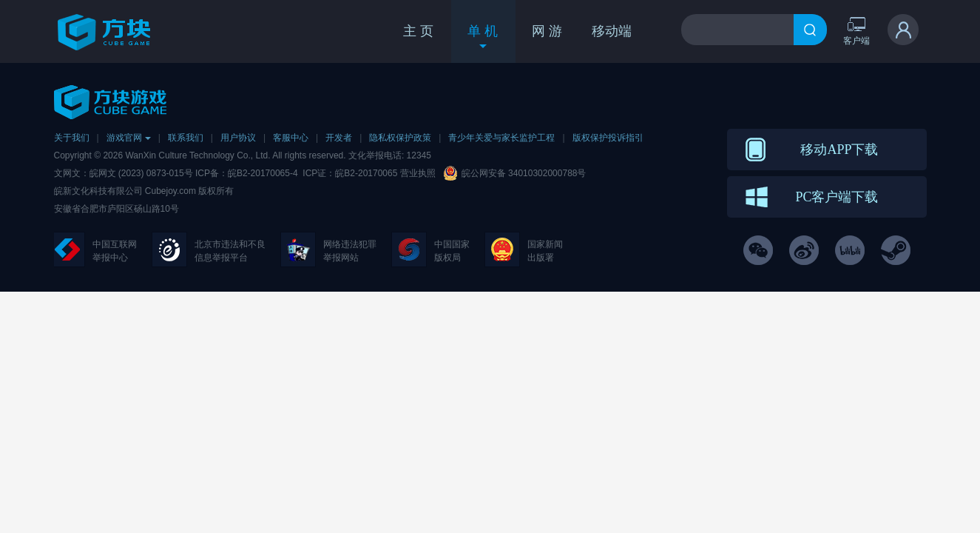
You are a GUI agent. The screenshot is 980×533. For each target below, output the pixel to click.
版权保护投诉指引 (608, 138)
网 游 (547, 31)
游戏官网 (129, 138)
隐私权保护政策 (400, 138)
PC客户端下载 (837, 197)
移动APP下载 (839, 150)
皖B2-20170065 (367, 173)
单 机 (483, 38)
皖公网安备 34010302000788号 (524, 173)
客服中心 (291, 138)
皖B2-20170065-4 (263, 173)
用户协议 (238, 138)
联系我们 (186, 138)
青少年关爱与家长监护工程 (501, 138)
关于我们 (72, 138)
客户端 (856, 31)
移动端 (612, 31)
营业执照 (418, 173)
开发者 (339, 138)
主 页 (418, 31)
